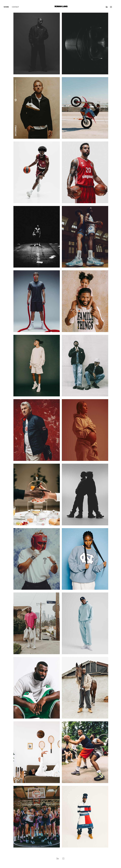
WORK (6, 7)
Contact (15, 7)
